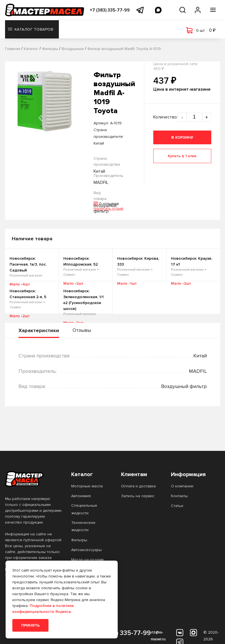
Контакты (179, 496)
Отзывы (82, 330)
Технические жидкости (83, 526)
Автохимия (81, 496)
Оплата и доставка (138, 486)
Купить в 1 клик (182, 156)
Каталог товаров (31, 29)
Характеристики (39, 330)
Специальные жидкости (84, 509)
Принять (30, 625)
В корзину (182, 137)
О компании (182, 486)
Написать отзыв (108, 208)
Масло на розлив (87, 560)
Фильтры (79, 540)
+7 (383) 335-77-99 (110, 10)
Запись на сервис (138, 496)
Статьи (177, 506)
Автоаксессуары (86, 550)
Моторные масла (87, 486)
